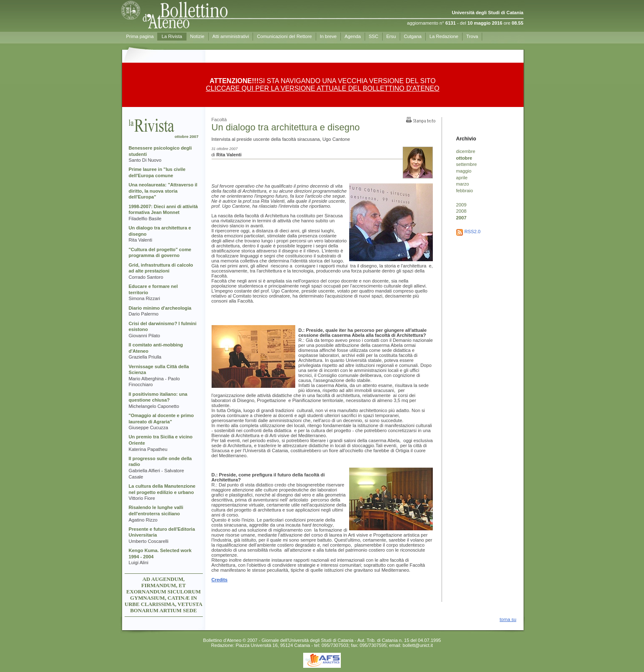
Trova (472, 36)
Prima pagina (140, 36)
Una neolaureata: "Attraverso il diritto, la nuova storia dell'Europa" (163, 191)
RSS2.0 (473, 232)
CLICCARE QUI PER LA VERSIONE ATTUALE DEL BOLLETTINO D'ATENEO (322, 88)
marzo (463, 184)
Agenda (353, 36)
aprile (462, 178)
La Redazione (444, 36)
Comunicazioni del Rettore (284, 36)
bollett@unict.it (418, 645)
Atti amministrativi (231, 36)
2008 (461, 211)
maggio (464, 171)
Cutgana (413, 36)
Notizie (197, 36)
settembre (467, 164)
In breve (328, 36)
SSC (374, 36)
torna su (508, 619)
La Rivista (172, 36)
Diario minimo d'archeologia (160, 308)
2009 (461, 205)
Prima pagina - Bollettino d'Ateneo (197, 15)
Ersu (391, 36)
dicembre (466, 151)
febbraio (465, 191)
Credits (220, 580)
